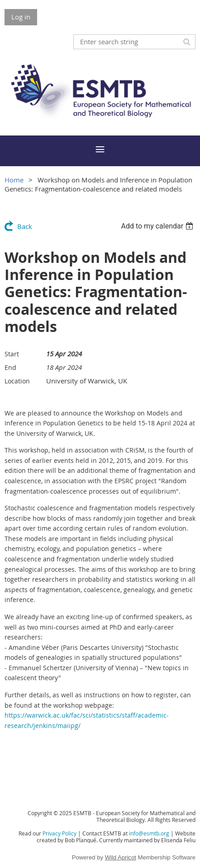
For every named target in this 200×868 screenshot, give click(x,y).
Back (25, 226)
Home (14, 180)
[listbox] (158, 226)
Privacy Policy (60, 833)
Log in (21, 17)
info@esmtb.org (149, 833)
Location (17, 381)
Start (12, 354)
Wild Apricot (121, 857)
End (10, 367)
